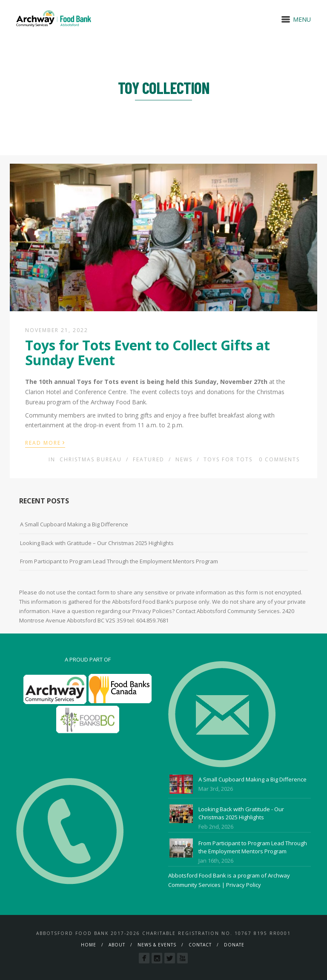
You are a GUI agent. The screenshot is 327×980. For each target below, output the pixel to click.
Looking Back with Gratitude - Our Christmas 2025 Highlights (241, 813)
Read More (45, 442)
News (184, 459)
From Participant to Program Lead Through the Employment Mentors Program (119, 561)
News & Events (157, 945)
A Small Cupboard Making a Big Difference (74, 524)
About (117, 945)
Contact (200, 945)
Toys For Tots (228, 459)
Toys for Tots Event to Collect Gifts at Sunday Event (148, 352)
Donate (234, 945)
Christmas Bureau (91, 459)
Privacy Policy (244, 885)
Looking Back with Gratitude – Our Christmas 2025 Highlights (97, 543)
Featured (149, 459)
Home (89, 945)
